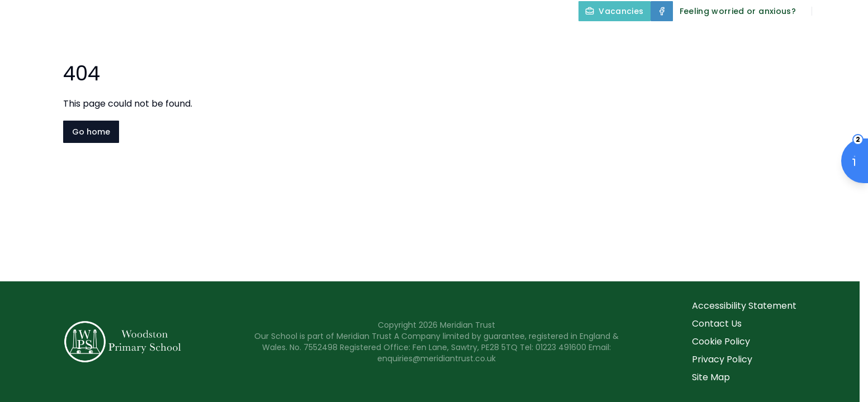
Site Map (711, 377)
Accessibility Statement (744, 306)
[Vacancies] (614, 11)
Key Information (423, 37)
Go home (91, 132)
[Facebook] (662, 11)
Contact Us (835, 37)
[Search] (827, 11)
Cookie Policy (721, 341)
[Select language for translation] (850, 11)
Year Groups (629, 37)
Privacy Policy (722, 359)
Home (265, 37)
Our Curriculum (529, 37)
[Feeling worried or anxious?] (738, 11)
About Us (329, 37)
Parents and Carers (737, 37)
